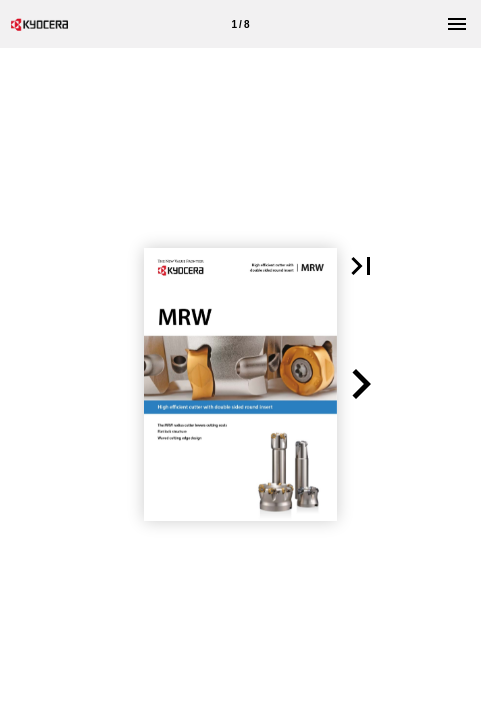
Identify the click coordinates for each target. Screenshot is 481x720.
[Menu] (457, 24)
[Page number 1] (241, 24)
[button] (361, 266)
